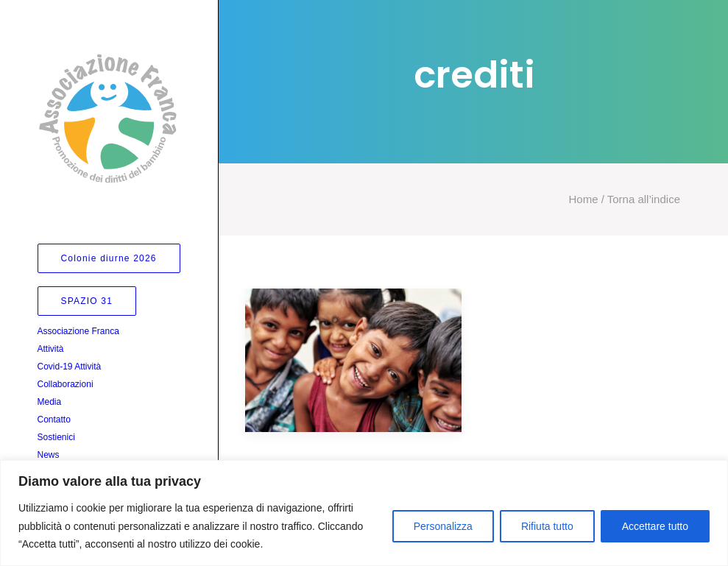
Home (584, 199)
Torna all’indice (642, 199)
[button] (353, 360)
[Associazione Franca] (108, 118)
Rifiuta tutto (547, 526)
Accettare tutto (655, 526)
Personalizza (443, 526)
